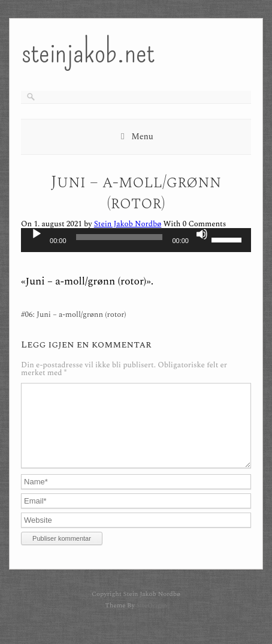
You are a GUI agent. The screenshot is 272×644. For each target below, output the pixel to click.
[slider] (120, 237)
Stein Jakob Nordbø (128, 224)
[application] (136, 240)
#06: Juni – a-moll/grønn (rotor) (73, 315)
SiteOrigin (151, 620)
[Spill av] (37, 234)
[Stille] (202, 234)
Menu (142, 137)
